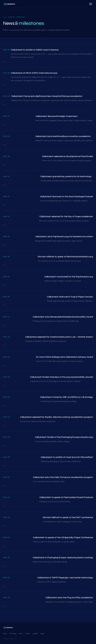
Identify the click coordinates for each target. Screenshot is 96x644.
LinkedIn (35, 634)
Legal (42, 634)
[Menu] (91, 4)
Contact (28, 634)
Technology (13, 634)
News (21, 634)
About (5, 634)
